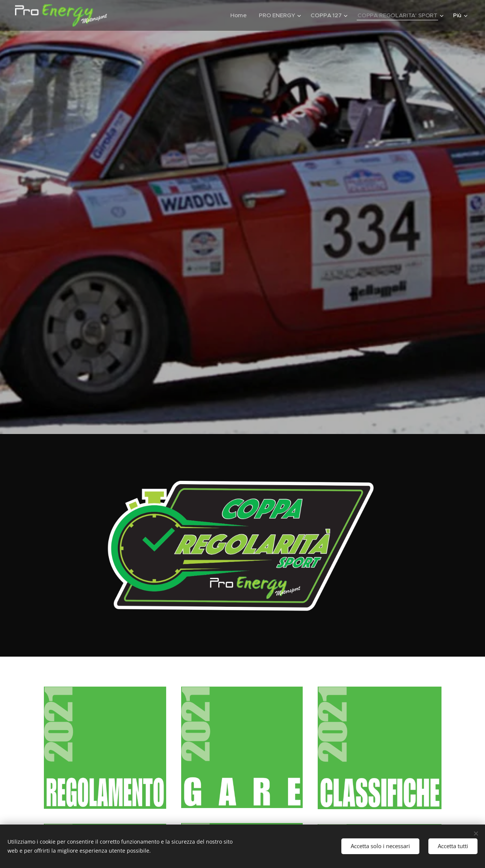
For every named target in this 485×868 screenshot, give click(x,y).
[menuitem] (238, 15)
